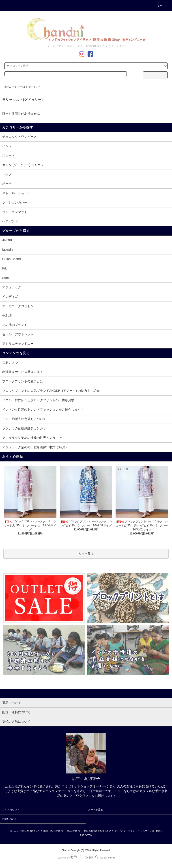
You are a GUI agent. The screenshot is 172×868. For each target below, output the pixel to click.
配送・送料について (54, 831)
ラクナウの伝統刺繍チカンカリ (24, 428)
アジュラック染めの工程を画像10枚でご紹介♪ (35, 447)
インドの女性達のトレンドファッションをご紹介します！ (43, 409)
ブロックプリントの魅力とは (23, 381)
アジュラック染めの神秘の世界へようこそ (32, 438)
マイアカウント (11, 810)
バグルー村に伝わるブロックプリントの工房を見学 (38, 400)
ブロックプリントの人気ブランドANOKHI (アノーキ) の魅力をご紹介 (51, 391)
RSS (82, 835)
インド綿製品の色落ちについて (24, 419)
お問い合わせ (10, 819)
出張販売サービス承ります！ (23, 372)
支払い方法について (30, 831)
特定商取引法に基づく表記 (97, 831)
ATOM (89, 835)
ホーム (8, 87)
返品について (74, 831)
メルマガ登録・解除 (150, 831)
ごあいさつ (10, 362)
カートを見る (96, 810)
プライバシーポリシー (126, 831)
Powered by (86, 858)
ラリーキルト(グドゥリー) (27, 87)
